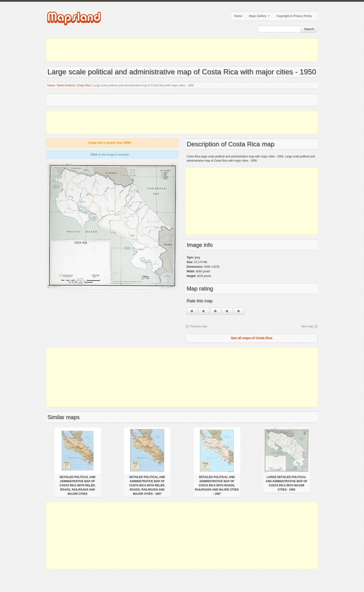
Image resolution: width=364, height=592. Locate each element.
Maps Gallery (259, 16)
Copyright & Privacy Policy (294, 16)
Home (238, 16)
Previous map (199, 326)
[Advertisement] (182, 50)
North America (66, 85)
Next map (307, 326)
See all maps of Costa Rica (252, 338)
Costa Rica (84, 85)
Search (309, 29)
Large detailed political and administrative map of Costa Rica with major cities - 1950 (286, 483)
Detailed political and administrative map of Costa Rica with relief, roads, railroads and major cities (78, 485)
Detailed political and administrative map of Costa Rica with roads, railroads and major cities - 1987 (217, 485)
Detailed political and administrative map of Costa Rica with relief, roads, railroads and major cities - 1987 (147, 485)
